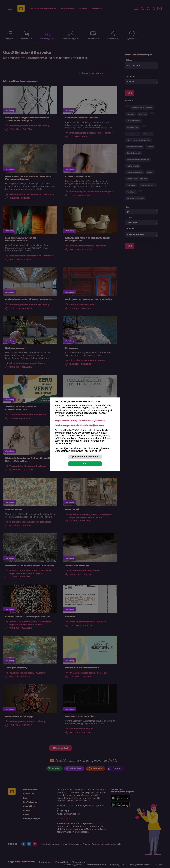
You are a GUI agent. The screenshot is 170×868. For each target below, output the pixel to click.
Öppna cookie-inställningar (85, 457)
